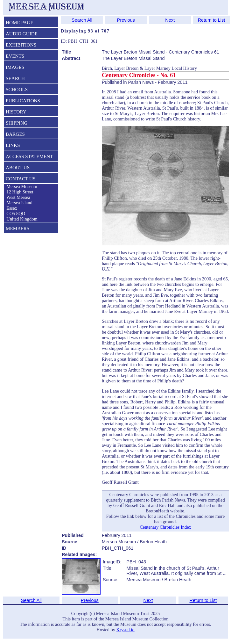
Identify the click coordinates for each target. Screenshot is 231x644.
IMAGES (15, 67)
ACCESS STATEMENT (29, 156)
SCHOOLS (17, 89)
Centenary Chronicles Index (165, 527)
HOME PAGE (20, 22)
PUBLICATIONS (23, 101)
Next (170, 20)
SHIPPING (17, 123)
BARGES (15, 134)
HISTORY (16, 112)
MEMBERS (17, 228)
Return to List (212, 20)
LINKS (13, 145)
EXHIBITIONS (21, 45)
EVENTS (15, 56)
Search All (82, 20)
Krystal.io (126, 630)
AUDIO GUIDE (22, 34)
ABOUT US (18, 167)
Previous (126, 20)
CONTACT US (21, 179)
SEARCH (15, 78)
